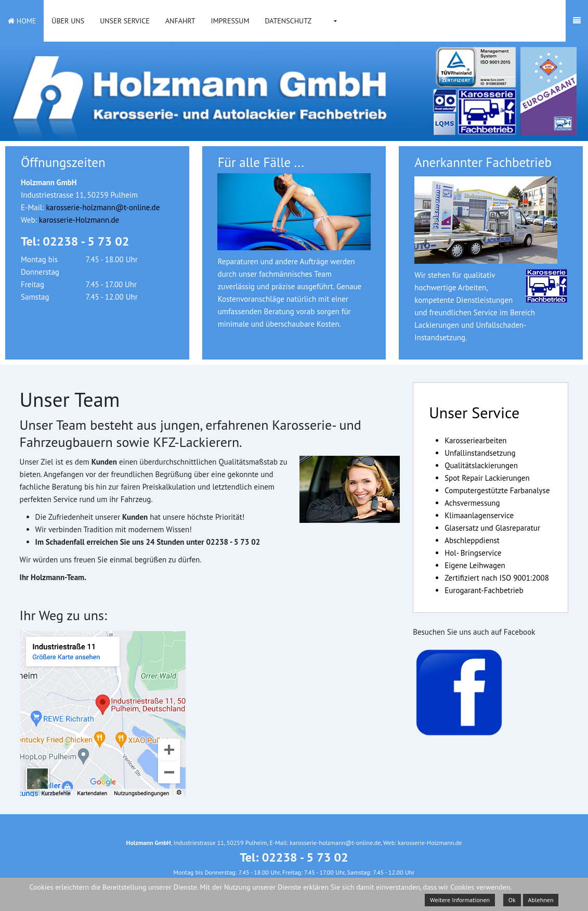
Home (22, 21)
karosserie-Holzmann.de (79, 220)
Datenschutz (288, 21)
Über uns (68, 21)
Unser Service (125, 21)
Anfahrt (180, 21)
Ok (512, 900)
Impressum (230, 21)
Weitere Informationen (460, 900)
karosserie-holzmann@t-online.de (103, 207)
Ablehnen (541, 900)
